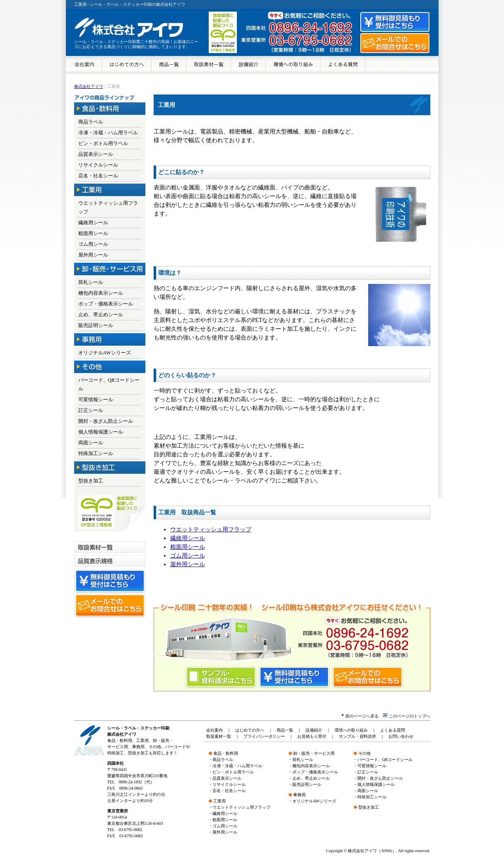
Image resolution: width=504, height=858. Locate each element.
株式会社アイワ (89, 86)
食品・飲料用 (226, 753)
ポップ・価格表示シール (106, 304)
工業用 (219, 801)
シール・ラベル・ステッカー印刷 (138, 728)
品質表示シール (96, 154)
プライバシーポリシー (264, 736)
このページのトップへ (406, 716)
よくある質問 (343, 65)
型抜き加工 (91, 481)
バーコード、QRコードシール (385, 760)
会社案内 (84, 65)
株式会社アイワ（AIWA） (372, 851)
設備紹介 (248, 65)
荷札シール (91, 282)
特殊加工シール (96, 453)
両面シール (91, 443)
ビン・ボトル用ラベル (103, 143)
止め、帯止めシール (101, 315)
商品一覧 (169, 65)
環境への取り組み (293, 65)
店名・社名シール (98, 176)
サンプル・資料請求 (357, 736)
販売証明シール (96, 325)
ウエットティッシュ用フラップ (211, 530)
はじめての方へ (127, 65)
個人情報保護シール (101, 432)
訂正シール (91, 410)
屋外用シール (188, 564)
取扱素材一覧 (209, 65)
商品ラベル (91, 122)
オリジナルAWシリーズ (105, 353)
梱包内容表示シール (101, 293)
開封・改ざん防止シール (106, 421)
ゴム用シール (188, 556)
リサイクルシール (98, 165)
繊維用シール (188, 538)
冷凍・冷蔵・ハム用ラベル (108, 133)
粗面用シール (188, 547)
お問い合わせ (401, 736)
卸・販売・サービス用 (314, 753)
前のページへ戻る (360, 716)
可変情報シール (96, 400)
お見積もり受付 (312, 736)
